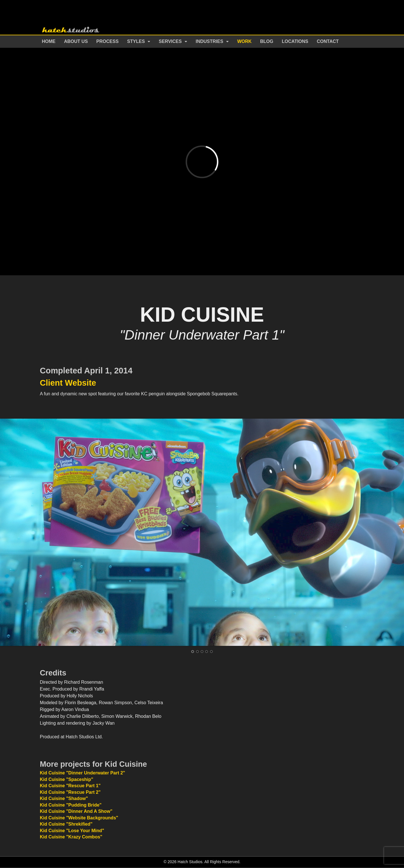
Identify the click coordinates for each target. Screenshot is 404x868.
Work (245, 41)
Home (49, 41)
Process (108, 41)
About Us (76, 41)
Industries (210, 41)
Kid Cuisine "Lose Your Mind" (72, 831)
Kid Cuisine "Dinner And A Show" (76, 811)
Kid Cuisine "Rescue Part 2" (70, 792)
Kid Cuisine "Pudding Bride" (71, 805)
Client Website (68, 383)
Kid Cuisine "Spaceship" (67, 779)
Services (170, 41)
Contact (328, 41)
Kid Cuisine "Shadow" (64, 798)
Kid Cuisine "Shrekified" (66, 824)
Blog (267, 41)
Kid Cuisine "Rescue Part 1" (70, 786)
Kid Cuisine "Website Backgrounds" (79, 818)
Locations (295, 41)
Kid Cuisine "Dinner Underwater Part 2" (83, 773)
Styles (136, 41)
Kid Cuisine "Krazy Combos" (71, 837)
